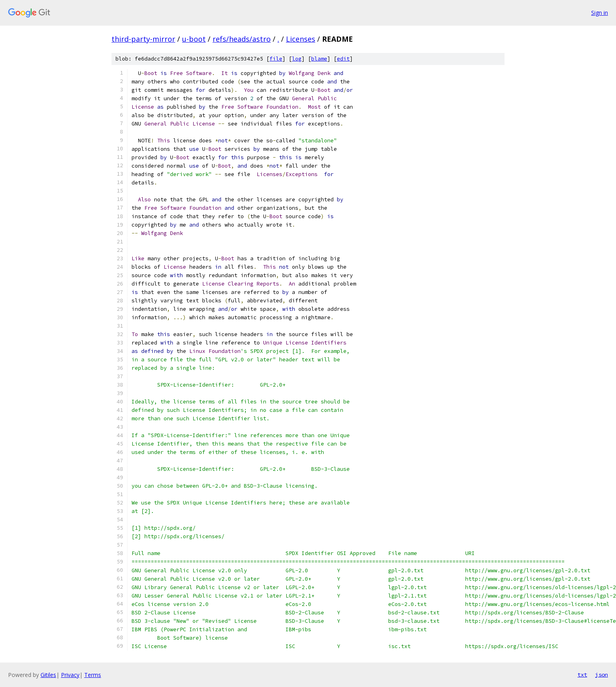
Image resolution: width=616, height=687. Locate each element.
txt (582, 675)
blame (319, 59)
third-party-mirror (143, 39)
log (297, 59)
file (276, 59)
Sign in (600, 13)
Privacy (70, 675)
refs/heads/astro (242, 39)
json (602, 675)
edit (343, 59)
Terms (93, 675)
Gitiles (48, 675)
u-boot (194, 39)
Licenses (301, 39)
